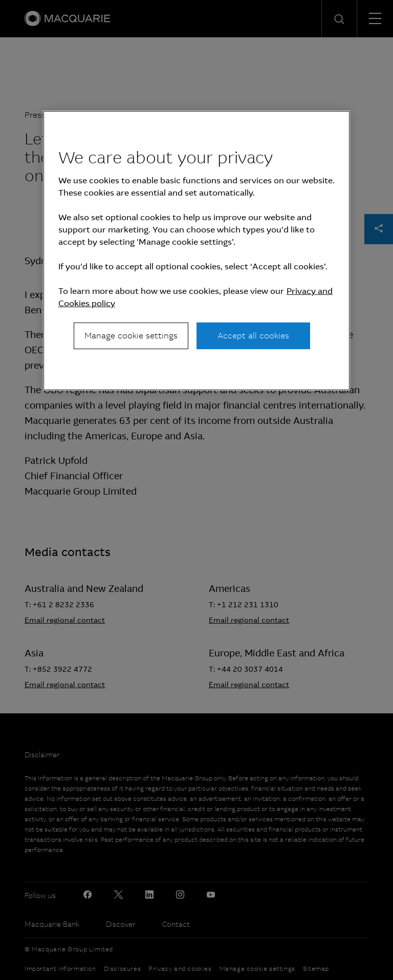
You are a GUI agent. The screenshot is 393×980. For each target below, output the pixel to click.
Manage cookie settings (131, 336)
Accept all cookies (253, 336)
